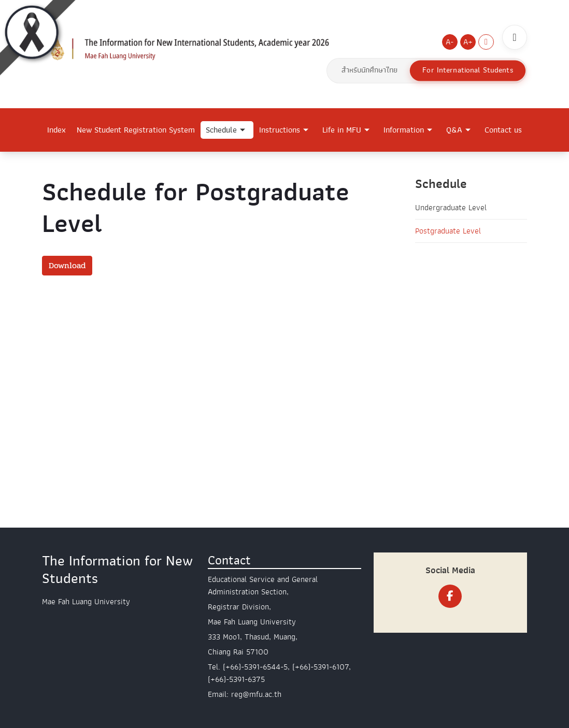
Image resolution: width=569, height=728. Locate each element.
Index (56, 130)
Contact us (503, 130)
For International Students (467, 70)
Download (67, 265)
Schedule (221, 130)
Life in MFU (342, 130)
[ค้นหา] (515, 37)
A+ (468, 42)
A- (450, 42)
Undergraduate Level (451, 208)
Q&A (454, 130)
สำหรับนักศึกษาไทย (369, 70)
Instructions (280, 130)
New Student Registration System (136, 130)
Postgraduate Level (448, 231)
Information (404, 130)
